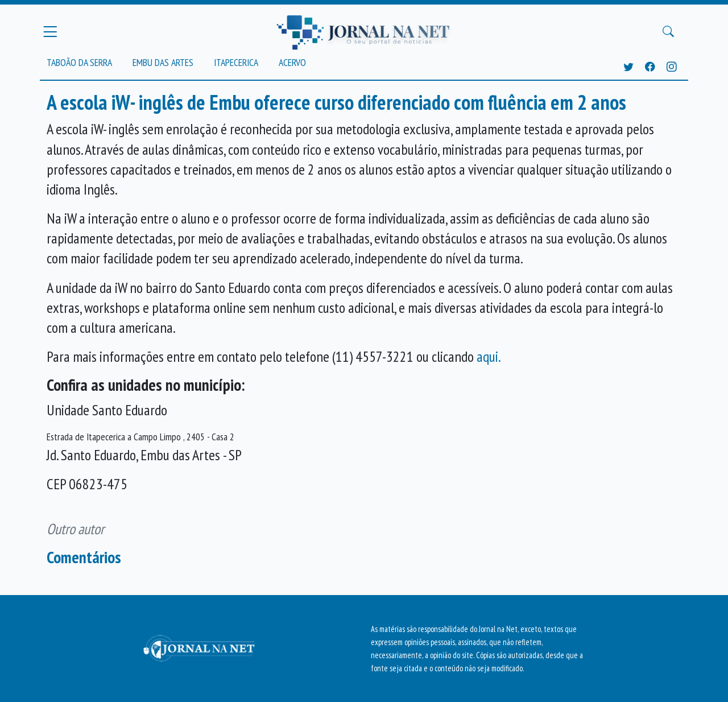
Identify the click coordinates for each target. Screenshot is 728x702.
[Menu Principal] (50, 31)
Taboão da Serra (79, 62)
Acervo (292, 62)
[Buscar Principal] (668, 32)
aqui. (489, 356)
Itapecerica (236, 62)
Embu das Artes (163, 62)
